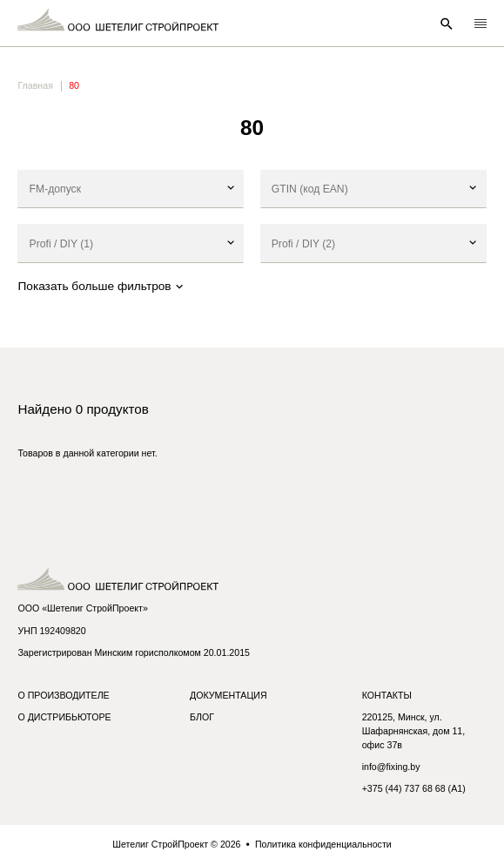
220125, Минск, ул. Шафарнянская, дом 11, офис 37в (414, 731)
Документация (228, 695)
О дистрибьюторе (64, 717)
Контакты (387, 695)
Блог (202, 717)
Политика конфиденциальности (323, 844)
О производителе (63, 695)
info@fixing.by (391, 767)
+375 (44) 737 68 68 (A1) (414, 788)
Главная (35, 85)
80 (74, 85)
